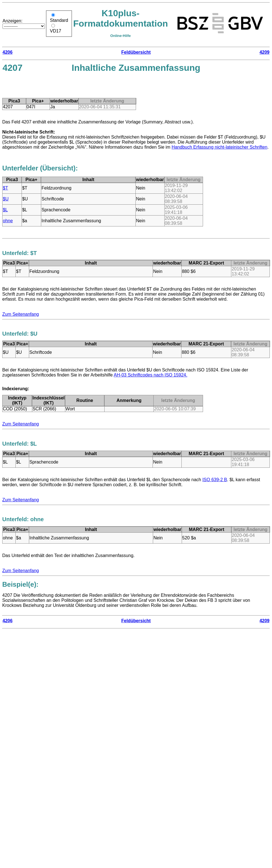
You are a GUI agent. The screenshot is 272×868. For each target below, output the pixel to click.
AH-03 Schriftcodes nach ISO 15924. (151, 375)
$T (5, 188)
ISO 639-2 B (215, 480)
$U (6, 199)
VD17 (56, 31)
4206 (8, 52)
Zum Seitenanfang (21, 314)
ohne (8, 221)
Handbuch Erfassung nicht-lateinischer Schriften (220, 147)
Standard (59, 20)
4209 (264, 52)
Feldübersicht (136, 52)
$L (5, 210)
